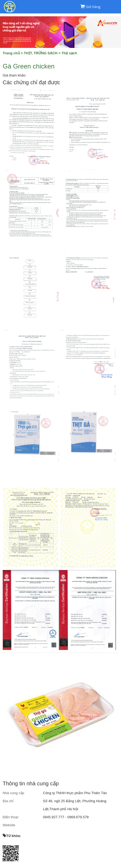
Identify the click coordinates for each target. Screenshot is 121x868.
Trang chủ (11, 53)
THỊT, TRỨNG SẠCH (41, 53)
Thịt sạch (69, 53)
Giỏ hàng (93, 7)
